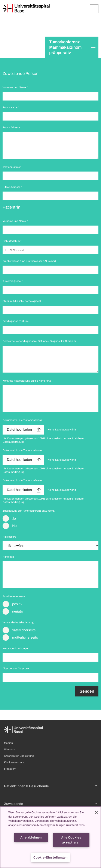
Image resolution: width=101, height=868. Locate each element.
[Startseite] (26, 8)
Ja (14, 518)
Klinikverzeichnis (14, 762)
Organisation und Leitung (19, 756)
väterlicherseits (24, 630)
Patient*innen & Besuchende (26, 786)
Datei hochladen (19, 429)
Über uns (9, 749)
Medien (8, 743)
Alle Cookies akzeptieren (71, 840)
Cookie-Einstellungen (50, 857)
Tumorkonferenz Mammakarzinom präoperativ (65, 47)
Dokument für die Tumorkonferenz (22, 420)
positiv (17, 604)
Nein (16, 526)
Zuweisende (14, 804)
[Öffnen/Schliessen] (94, 9)
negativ (18, 611)
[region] (50, 837)
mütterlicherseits (25, 637)
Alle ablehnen (31, 837)
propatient (10, 769)
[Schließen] (96, 812)
